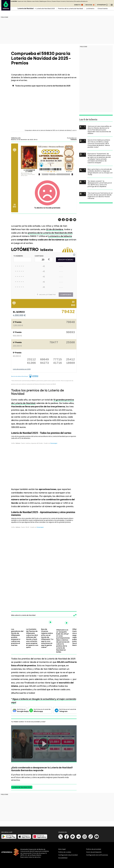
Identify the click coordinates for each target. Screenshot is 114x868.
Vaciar (46, 295)
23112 (31, 360)
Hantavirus (70, 1)
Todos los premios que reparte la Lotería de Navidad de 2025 (43, 86)
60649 (44, 360)
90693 (70, 332)
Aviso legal (62, 849)
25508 (70, 343)
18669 (70, 363)
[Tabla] (44, 458)
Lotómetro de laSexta (60, 236)
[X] (61, 838)
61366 (31, 363)
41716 (57, 363)
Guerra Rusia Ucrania (59, 1)
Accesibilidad (63, 858)
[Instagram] (85, 838)
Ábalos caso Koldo (33, 1)
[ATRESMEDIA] (10, 854)
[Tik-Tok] (91, 838)
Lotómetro (90, 9)
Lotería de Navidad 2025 (45, 9)
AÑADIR (66, 260)
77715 (57, 360)
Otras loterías (103, 9)
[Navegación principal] (112, 5)
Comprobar (66, 295)
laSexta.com (16, 138)
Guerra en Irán (22, 1)
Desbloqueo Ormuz (45, 1)
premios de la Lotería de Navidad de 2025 (50, 233)
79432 (68, 313)
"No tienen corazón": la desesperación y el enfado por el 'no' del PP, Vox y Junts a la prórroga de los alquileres (100, 184)
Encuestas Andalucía (81, 1)
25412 (70, 360)
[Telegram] (79, 838)
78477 (54, 343)
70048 (70, 322)
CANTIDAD (39, 256)
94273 (44, 363)
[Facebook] (67, 838)
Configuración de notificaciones (97, 855)
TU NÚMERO (18, 256)
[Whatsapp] (73, 838)
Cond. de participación (94, 852)
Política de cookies (65, 852)
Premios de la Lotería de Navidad (70, 9)
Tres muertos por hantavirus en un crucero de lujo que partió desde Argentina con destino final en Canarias (100, 196)
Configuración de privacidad (68, 855)
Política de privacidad (94, 849)
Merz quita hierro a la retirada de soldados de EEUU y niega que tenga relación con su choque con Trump (100, 172)
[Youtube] (97, 838)
